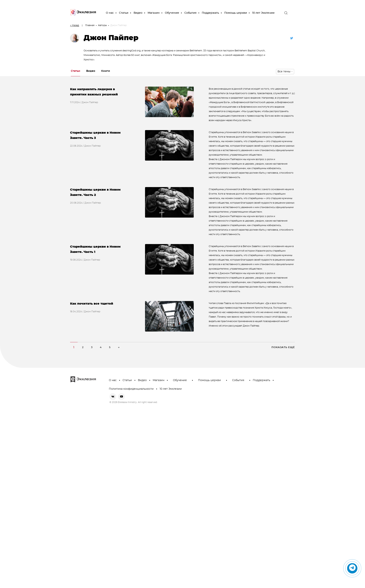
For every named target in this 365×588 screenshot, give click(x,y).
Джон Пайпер (90, 102)
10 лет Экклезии (263, 13)
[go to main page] (83, 13)
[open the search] (286, 13)
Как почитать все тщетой (92, 304)
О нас (110, 13)
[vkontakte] (113, 397)
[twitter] (292, 38)
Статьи (124, 13)
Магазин (154, 13)
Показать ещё (283, 347)
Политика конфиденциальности (131, 389)
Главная (90, 25)
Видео (138, 13)
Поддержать (210, 13)
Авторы (102, 25)
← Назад (75, 25)
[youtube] (121, 397)
